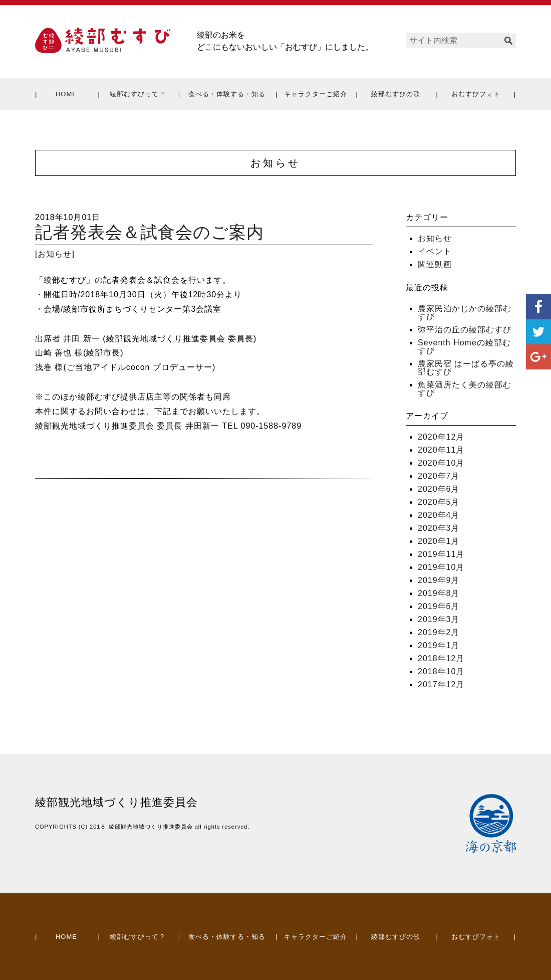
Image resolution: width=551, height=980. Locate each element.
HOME (66, 94)
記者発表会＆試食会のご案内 (150, 232)
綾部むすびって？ (138, 94)
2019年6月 (439, 606)
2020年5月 (439, 502)
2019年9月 (439, 580)
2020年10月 (441, 463)
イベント (435, 251)
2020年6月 (439, 489)
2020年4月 (439, 515)
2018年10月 (441, 671)
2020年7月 (439, 476)
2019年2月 (439, 632)
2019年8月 (439, 593)
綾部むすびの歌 (396, 94)
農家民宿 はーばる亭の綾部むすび (466, 368)
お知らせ (55, 254)
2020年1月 (439, 541)
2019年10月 (441, 567)
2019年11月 (441, 554)
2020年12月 (441, 437)
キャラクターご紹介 (316, 94)
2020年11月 (441, 450)
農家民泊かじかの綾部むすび (465, 313)
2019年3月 (439, 619)
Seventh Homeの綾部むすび (464, 347)
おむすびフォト (476, 94)
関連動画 (435, 264)
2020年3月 (439, 528)
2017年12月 (441, 684)
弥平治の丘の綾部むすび (465, 330)
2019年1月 (439, 645)
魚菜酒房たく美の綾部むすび (465, 389)
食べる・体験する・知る (227, 94)
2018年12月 (441, 658)
